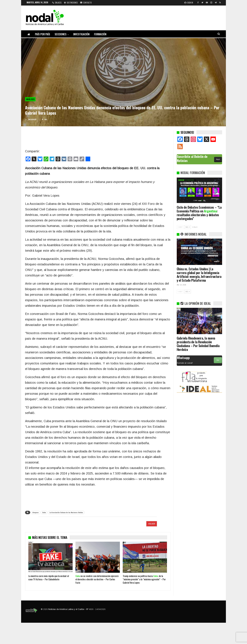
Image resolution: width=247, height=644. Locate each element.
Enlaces (57, 3)
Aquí (218, 159)
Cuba (44, 512)
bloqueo (36, 512)
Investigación (81, 34)
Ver (218, 360)
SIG (188, 227)
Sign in (189, 3)
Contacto (86, 3)
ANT (180, 227)
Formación (100, 34)
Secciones (61, 34)
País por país (43, 34)
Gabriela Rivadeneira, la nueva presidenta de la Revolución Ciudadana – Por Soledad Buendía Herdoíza (198, 344)
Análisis (30, 99)
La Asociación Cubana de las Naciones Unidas (66, 512)
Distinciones (71, 3)
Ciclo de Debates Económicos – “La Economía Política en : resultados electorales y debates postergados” (199, 213)
